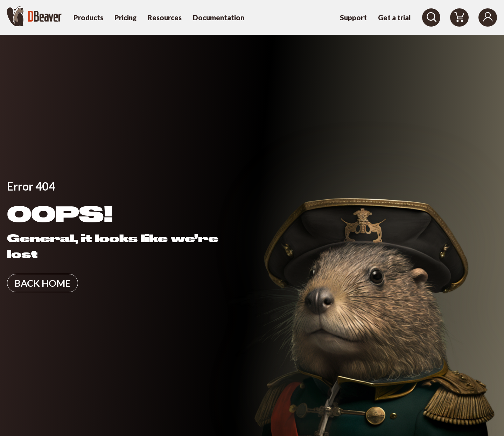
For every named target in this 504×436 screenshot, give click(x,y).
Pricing (125, 17)
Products (88, 17)
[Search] (431, 17)
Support (353, 17)
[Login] (488, 17)
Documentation (219, 17)
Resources (165, 17)
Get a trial (394, 17)
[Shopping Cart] (459, 17)
